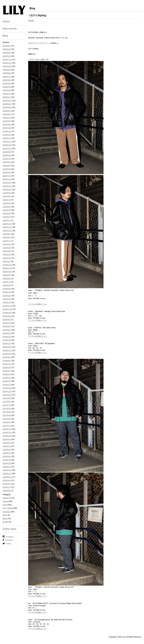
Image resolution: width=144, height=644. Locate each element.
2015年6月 (7, 491)
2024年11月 (7, 104)
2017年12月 (7, 388)
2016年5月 (7, 453)
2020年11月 (7, 268)
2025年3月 (7, 90)
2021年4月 (7, 251)
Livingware (7, 512)
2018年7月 (7, 364)
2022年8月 (7, 196)
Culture (5, 501)
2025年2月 (7, 94)
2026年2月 (7, 53)
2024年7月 (7, 118)
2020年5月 (7, 289)
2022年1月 (7, 220)
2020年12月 (7, 265)
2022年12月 (7, 183)
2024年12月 (7, 101)
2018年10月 (7, 354)
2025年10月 (7, 66)
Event (5, 505)
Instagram (8, 537)
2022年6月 (7, 203)
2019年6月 (7, 326)
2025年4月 (7, 87)
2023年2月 (7, 176)
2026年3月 (7, 49)
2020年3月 (7, 296)
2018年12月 (7, 347)
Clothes (6, 498)
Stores (6, 22)
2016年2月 (7, 463)
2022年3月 (7, 213)
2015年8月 (7, 484)
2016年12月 (7, 429)
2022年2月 (7, 217)
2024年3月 (7, 131)
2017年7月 (7, 405)
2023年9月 (7, 152)
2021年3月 (7, 255)
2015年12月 (7, 470)
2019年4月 (7, 333)
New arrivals (10, 29)
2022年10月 (7, 190)
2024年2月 (7, 135)
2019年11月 (7, 309)
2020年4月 (7, 292)
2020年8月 (7, 279)
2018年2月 (7, 381)
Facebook (8, 540)
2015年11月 (7, 474)
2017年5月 (7, 412)
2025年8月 (7, 73)
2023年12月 (7, 142)
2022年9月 (7, 193)
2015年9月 (7, 480)
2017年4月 (7, 415)
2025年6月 (7, 80)
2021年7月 (7, 241)
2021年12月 (7, 224)
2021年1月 (7, 261)
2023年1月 (7, 179)
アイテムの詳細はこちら (38, 304)
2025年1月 (7, 97)
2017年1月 (7, 426)
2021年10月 (7, 231)
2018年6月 (7, 368)
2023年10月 (7, 149)
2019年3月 (7, 337)
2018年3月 (7, 378)
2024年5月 (7, 124)
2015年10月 (7, 477)
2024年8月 (7, 114)
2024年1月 (7, 138)
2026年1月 (7, 56)
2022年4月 (7, 210)
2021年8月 (7, 237)
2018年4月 (7, 374)
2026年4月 (7, 46)
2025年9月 (7, 70)
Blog (5, 36)
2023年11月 (7, 145)
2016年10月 (7, 436)
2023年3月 (7, 172)
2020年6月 (7, 285)
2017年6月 (7, 409)
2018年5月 (7, 371)
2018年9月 (7, 357)
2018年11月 (7, 350)
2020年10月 (7, 272)
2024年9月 (7, 111)
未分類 (5, 522)
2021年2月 (7, 258)
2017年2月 (7, 422)
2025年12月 (7, 60)
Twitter (7, 544)
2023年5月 (7, 166)
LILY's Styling (8, 508)
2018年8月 (7, 361)
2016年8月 (7, 443)
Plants (5, 515)
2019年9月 (7, 316)
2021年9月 (7, 234)
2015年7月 (7, 487)
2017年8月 (7, 402)
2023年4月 (7, 169)
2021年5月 (7, 248)
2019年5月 (7, 330)
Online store (10, 529)
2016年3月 (7, 460)
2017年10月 (7, 395)
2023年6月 (7, 162)
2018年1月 (7, 385)
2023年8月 (7, 155)
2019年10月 (7, 313)
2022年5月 (7, 207)
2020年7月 (7, 282)
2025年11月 (7, 63)
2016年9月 (7, 439)
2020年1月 (7, 302)
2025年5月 (7, 83)
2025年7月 (7, 77)
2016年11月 (7, 432)
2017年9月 (7, 398)
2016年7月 (7, 446)
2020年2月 (7, 299)
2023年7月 (7, 159)
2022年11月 (7, 186)
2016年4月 (7, 456)
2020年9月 (7, 275)
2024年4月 (7, 128)
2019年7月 (7, 323)
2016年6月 (7, 450)
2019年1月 (7, 344)
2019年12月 (7, 306)
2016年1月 (7, 467)
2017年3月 (7, 419)
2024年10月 (7, 107)
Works (5, 519)
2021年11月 (7, 227)
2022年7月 (7, 200)
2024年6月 (7, 121)
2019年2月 (7, 340)
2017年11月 (7, 391)
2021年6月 (7, 244)
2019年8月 (7, 320)
